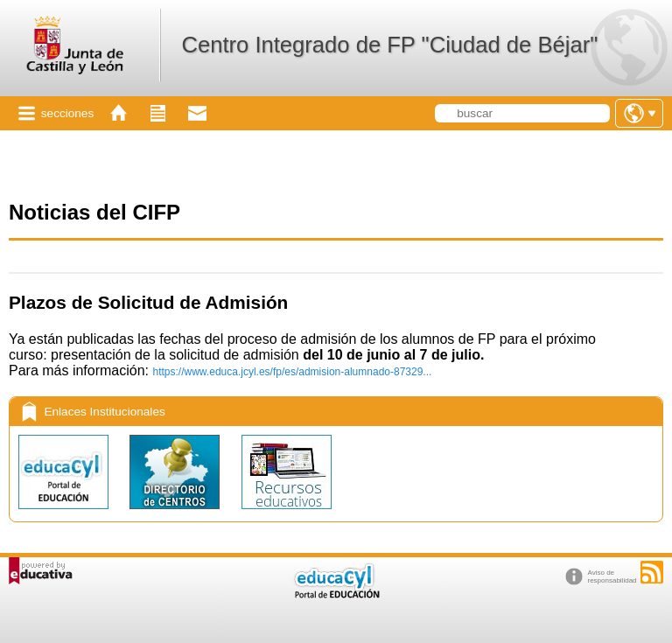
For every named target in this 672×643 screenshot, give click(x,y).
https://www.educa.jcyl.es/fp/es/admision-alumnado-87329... (293, 372)
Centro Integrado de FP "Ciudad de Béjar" (389, 45)
